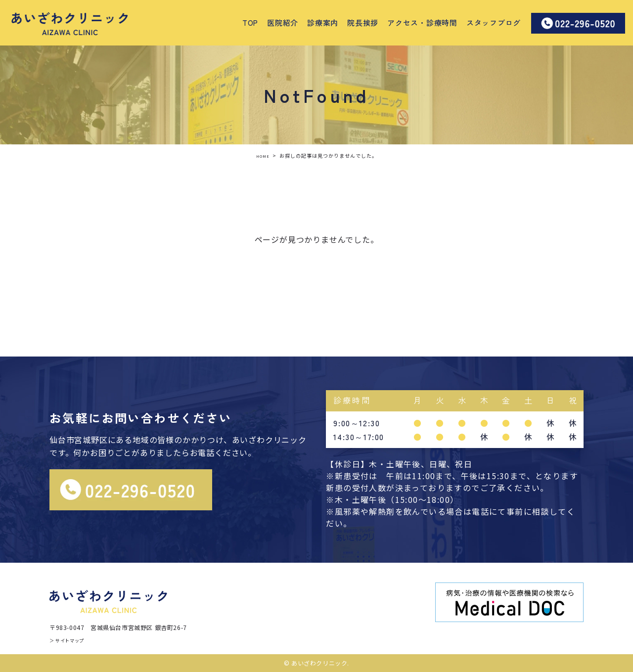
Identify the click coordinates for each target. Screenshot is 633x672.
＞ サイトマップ (72, 640)
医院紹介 (283, 22)
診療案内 (323, 22)
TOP (250, 22)
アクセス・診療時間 (422, 22)
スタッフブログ (494, 22)
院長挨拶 (363, 22)
